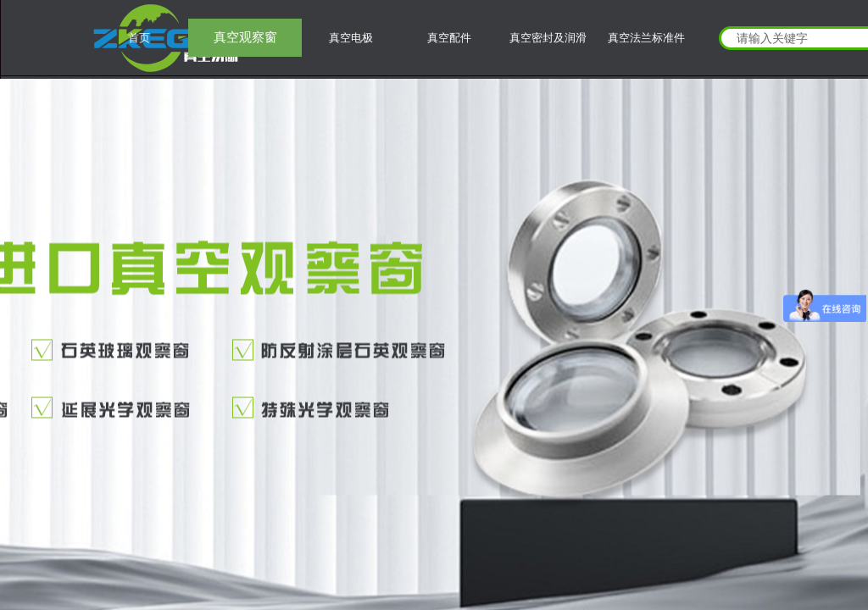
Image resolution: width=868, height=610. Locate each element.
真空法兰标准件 (646, 38)
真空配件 (449, 38)
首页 (139, 38)
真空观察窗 (245, 37)
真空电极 (351, 38)
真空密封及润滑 (548, 38)
